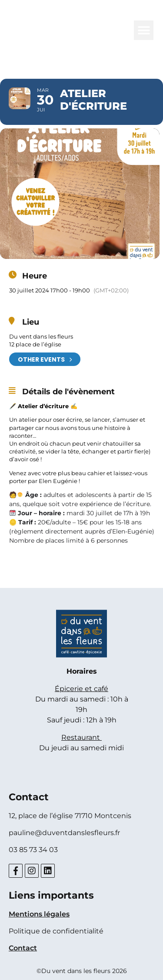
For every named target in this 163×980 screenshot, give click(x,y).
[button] (144, 30)
